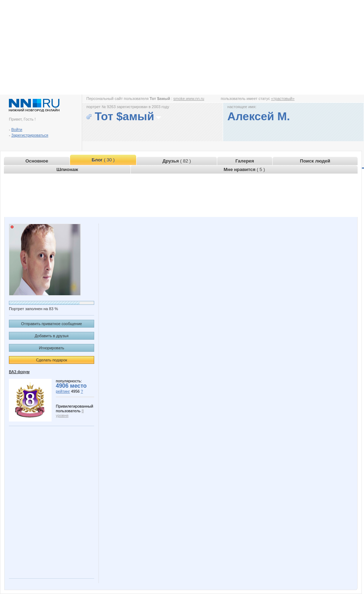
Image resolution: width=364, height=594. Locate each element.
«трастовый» (283, 99)
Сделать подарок (52, 360)
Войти (17, 129)
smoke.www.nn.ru (189, 99)
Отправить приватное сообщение (51, 324)
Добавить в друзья (51, 336)
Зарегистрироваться (30, 135)
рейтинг (63, 391)
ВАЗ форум (19, 372)
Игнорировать (52, 348)
